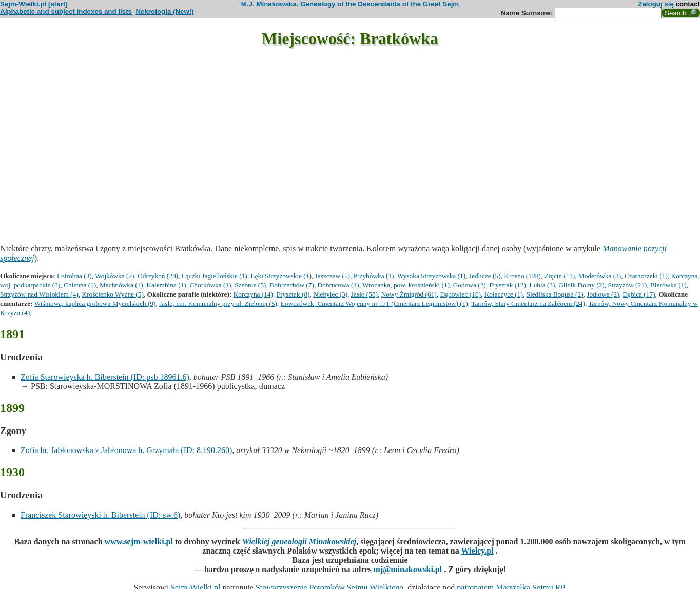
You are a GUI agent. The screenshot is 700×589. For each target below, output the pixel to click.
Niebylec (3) (330, 294)
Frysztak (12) (507, 285)
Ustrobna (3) (74, 276)
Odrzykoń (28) (158, 276)
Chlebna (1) (80, 285)
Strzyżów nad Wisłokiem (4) (39, 294)
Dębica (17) (639, 294)
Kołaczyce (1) (504, 294)
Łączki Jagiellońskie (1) (215, 276)
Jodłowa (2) (603, 294)
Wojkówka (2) (114, 276)
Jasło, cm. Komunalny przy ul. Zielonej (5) (218, 303)
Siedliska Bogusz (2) (555, 294)
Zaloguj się (656, 4)
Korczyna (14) (253, 294)
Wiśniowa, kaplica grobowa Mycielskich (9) (95, 303)
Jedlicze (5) (485, 276)
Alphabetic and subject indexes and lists (66, 12)
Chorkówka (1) (210, 285)
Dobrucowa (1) (338, 285)
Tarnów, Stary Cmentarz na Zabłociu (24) (528, 303)
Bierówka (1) (668, 285)
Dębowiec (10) (460, 294)
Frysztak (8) (293, 294)
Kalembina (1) (166, 285)
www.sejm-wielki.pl (139, 542)
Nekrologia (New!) (164, 12)
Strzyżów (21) (627, 285)
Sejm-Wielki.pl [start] (34, 4)
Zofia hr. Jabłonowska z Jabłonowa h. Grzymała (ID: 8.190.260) (126, 450)
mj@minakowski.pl (408, 569)
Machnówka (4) (121, 285)
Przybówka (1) (374, 276)
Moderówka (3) (600, 276)
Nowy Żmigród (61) (409, 294)
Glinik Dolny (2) (581, 285)
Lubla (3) (542, 285)
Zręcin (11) (559, 276)
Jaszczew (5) (333, 276)
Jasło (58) (364, 294)
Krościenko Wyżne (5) (113, 294)
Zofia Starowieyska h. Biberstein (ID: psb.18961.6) (105, 377)
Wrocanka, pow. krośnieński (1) (406, 285)
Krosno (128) (522, 276)
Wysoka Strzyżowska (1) (431, 276)
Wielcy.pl (477, 551)
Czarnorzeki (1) (646, 276)
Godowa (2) (470, 285)
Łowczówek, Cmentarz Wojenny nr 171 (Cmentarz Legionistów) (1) (374, 303)
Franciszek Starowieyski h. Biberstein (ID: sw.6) (100, 515)
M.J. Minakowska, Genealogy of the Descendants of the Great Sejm (350, 4)
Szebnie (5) (250, 285)
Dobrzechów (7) (292, 285)
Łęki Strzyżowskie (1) (281, 276)
